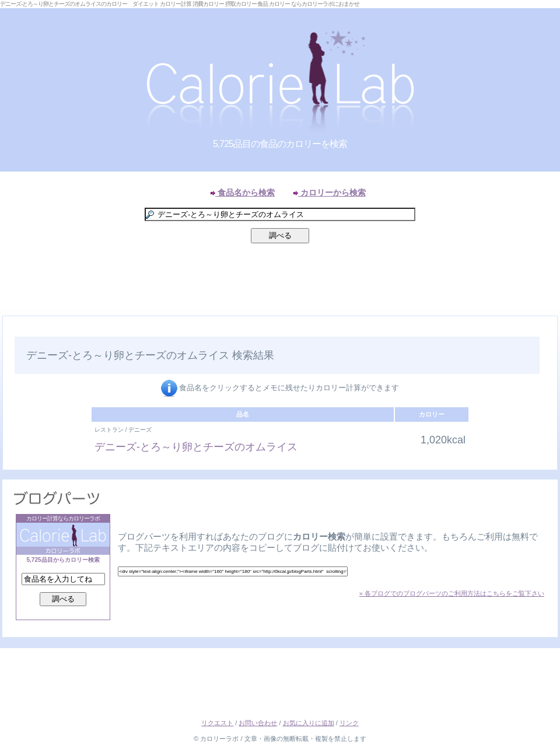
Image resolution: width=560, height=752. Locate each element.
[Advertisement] (280, 282)
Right (548, 329)
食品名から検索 (243, 193)
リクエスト (217, 723)
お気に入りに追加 (309, 723)
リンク (349, 723)
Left (12, 329)
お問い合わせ (258, 723)
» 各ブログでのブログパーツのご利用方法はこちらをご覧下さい (452, 593)
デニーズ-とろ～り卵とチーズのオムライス (196, 447)
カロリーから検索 (330, 193)
